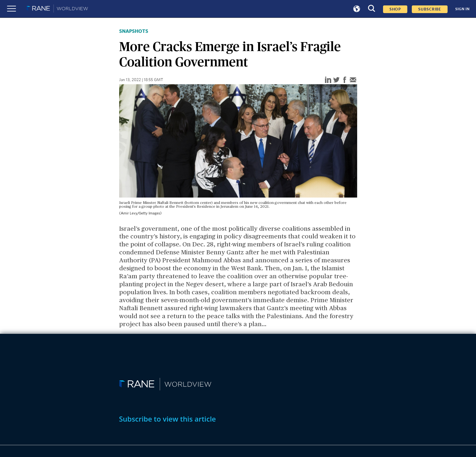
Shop (395, 9)
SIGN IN (462, 9)
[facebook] (345, 80)
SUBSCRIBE (430, 9)
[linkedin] (328, 80)
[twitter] (336, 80)
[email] (353, 80)
